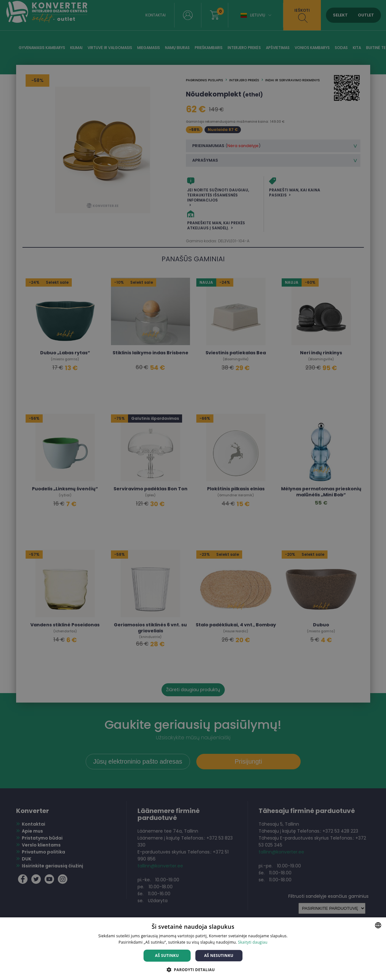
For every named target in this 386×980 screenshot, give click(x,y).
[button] (193, 969)
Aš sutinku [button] (167, 955)
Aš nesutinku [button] (219, 955)
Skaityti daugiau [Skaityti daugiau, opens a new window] (253, 942)
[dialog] (193, 490)
